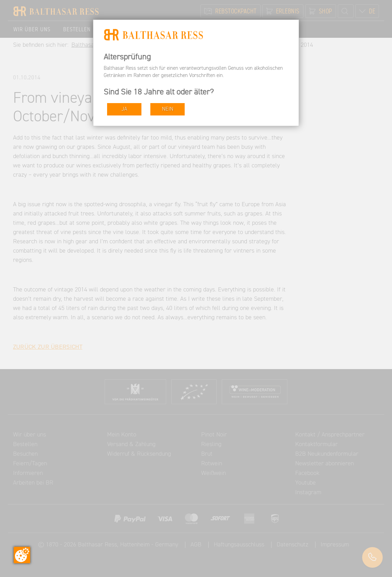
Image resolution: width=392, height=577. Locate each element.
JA (124, 109)
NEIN (168, 109)
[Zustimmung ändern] (22, 555)
